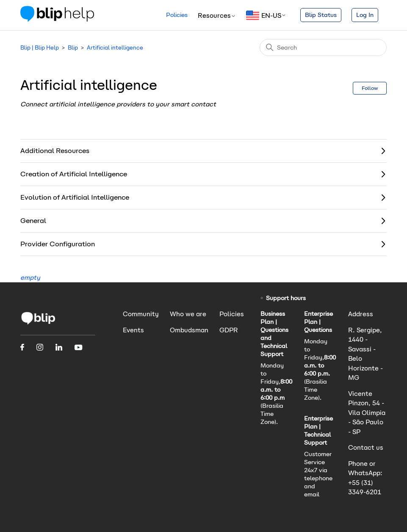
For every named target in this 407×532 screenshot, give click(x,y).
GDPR (229, 330)
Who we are (188, 314)
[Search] (323, 47)
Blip (73, 48)
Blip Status (321, 15)
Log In (365, 15)
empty (30, 277)
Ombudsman (189, 330)
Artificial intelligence (115, 48)
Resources (217, 15)
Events (133, 330)
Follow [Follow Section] (370, 88)
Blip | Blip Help (40, 48)
